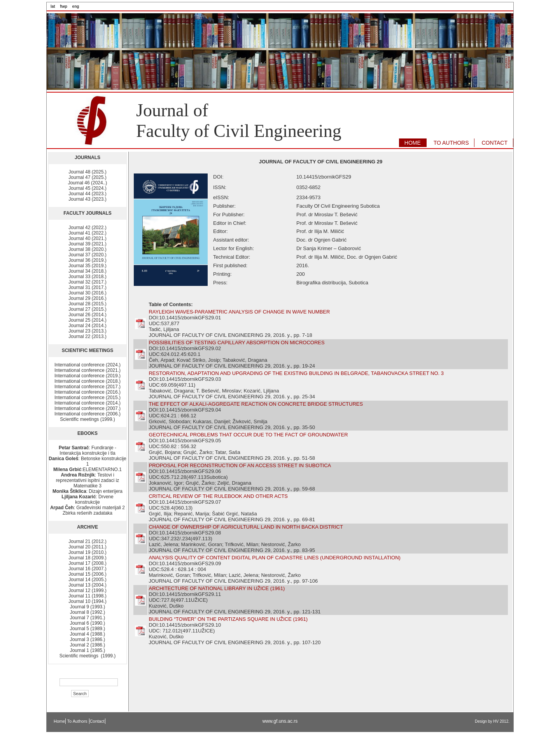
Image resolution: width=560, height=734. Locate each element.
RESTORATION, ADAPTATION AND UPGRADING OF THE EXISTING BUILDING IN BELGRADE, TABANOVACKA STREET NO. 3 (296, 373)
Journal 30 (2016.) (87, 293)
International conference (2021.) (87, 370)
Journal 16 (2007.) (87, 569)
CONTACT (494, 143)
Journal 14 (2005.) (87, 580)
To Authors (78, 721)
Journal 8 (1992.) (88, 612)
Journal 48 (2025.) (87, 172)
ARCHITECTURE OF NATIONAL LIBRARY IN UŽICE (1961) (217, 588)
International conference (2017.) (87, 387)
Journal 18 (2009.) (87, 558)
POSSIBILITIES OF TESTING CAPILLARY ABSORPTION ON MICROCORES (236, 342)
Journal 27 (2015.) (87, 309)
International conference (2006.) (87, 414)
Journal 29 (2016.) (87, 298)
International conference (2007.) (87, 408)
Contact (97, 721)
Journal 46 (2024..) (88, 183)
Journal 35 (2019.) (87, 266)
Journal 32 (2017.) (87, 282)
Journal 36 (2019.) (87, 260)
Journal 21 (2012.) (87, 541)
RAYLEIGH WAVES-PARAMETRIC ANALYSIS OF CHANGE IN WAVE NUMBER (239, 312)
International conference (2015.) (87, 398)
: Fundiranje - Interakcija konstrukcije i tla (87, 450)
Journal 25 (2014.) (87, 320)
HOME (413, 143)
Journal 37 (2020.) (87, 255)
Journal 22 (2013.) (87, 336)
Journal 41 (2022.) (87, 233)
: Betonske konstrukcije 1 (87, 461)
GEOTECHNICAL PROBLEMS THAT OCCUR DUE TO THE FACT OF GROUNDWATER (248, 435)
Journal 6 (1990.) (88, 623)
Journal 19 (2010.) (87, 552)
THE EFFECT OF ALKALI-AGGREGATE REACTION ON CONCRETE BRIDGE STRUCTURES (256, 404)
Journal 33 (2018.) (87, 277)
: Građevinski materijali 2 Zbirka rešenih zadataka (87, 510)
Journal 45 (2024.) (87, 188)
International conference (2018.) (87, 381)
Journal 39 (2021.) (87, 244)
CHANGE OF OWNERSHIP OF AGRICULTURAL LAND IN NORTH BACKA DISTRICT (246, 527)
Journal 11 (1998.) (87, 596)
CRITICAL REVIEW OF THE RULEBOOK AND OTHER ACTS (218, 496)
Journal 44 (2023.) (87, 194)
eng (76, 6)
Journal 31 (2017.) (87, 287)
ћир (63, 6)
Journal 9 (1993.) (88, 607)
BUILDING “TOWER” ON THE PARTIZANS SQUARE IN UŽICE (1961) (228, 619)
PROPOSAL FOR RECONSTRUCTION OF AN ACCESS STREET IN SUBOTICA (240, 465)
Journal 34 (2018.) (87, 271)
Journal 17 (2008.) (87, 563)
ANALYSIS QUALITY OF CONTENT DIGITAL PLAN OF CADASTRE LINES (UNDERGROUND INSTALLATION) (274, 558)
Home (59, 721)
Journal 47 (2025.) (87, 177)
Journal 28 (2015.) (87, 304)
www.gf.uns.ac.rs (280, 721)
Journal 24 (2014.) (87, 326)
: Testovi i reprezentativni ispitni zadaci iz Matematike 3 (88, 480)
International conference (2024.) (87, 365)
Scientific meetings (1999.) (87, 419)
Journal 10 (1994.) (87, 601)
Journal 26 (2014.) (87, 315)
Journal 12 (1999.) (87, 590)
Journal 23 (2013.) (87, 331)
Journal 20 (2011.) (87, 547)
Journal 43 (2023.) (87, 199)
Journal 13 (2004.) (87, 585)
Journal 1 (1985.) (88, 650)
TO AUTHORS (451, 143)
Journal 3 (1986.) (88, 639)
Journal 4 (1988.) (88, 634)
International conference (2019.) (87, 376)
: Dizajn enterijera (87, 491)
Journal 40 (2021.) (87, 238)
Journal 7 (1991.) (88, 618)
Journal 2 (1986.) (88, 645)
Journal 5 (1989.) (88, 629)
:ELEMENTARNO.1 (87, 469)
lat (53, 6)
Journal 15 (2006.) (87, 574)
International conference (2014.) (87, 403)
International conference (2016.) (87, 392)
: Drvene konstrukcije (87, 499)
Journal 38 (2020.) (87, 249)
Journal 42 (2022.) (87, 228)
